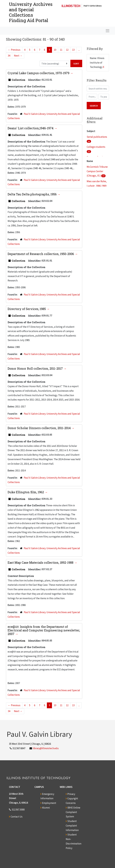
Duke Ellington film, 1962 (26, 492)
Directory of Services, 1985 (27, 309)
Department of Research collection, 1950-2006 (41, 254)
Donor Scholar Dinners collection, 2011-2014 (40, 428)
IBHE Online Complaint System (73, 812)
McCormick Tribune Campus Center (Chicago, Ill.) (97, 171)
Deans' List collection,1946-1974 (31, 128)
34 (9, 56)
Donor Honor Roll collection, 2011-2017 (36, 368)
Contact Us (17, 817)
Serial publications (97, 137)
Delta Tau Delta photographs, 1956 (32, 194)
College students (96, 147)
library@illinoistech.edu (46, 748)
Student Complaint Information (72, 826)
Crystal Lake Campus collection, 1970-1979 (39, 73)
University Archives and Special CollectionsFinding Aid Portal (31, 12)
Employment (49, 803)
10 (55, 50)
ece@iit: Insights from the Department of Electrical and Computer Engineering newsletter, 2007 (44, 630)
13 (73, 50)
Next (18, 56)
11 (61, 50)
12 (67, 50)
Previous (14, 50)
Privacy (71, 794)
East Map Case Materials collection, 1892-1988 (41, 562)
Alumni (46, 808)
